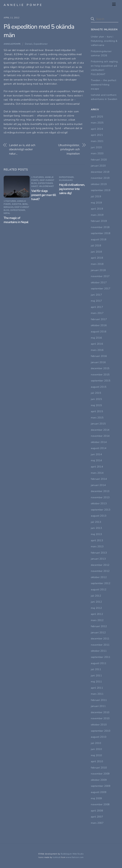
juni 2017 (96, 295)
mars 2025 (97, 123)
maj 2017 (96, 301)
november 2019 (100, 178)
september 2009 (101, 786)
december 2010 (100, 712)
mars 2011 (97, 694)
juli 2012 (96, 596)
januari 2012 (98, 633)
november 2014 (100, 436)
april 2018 (97, 258)
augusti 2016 (99, 332)
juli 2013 (96, 522)
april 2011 (97, 688)
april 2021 (97, 135)
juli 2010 (96, 743)
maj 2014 (96, 460)
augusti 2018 (99, 239)
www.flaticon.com (75, 857)
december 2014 (100, 430)
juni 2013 (96, 528)
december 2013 (100, 491)
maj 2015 (96, 405)
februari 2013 (99, 553)
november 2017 (100, 276)
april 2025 (97, 117)
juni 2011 (96, 676)
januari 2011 (98, 706)
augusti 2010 (99, 737)
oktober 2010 (99, 725)
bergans (8, 207)
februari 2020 (99, 160)
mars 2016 (97, 350)
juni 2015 (96, 399)
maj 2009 (96, 798)
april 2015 (97, 411)
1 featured (10, 201)
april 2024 (97, 129)
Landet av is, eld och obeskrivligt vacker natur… (22, 149)
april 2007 (97, 817)
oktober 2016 (99, 325)
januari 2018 (98, 270)
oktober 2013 (99, 503)
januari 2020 (98, 166)
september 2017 (101, 289)
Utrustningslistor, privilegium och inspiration (69, 149)
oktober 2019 (99, 184)
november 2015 (100, 375)
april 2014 (97, 467)
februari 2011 (99, 700)
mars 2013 (97, 546)
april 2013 (97, 540)
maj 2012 (96, 608)
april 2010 (97, 761)
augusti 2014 (99, 448)
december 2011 (100, 639)
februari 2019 (99, 221)
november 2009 (100, 774)
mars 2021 (97, 141)
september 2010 (101, 731)
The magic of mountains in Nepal (16, 220)
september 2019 (101, 190)
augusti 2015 (99, 387)
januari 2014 (98, 485)
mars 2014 (97, 473)
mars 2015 (97, 418)
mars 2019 (97, 215)
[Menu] (114, 4)
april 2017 (97, 307)
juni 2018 (96, 252)
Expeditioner (41, 44)
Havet (35, 186)
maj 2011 (96, 682)
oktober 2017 (99, 282)
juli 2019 (96, 196)
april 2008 (97, 811)
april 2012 (97, 614)
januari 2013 (98, 559)
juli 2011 (96, 669)
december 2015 (100, 368)
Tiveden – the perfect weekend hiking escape (104, 85)
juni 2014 (96, 454)
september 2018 (101, 233)
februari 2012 (99, 626)
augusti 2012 (99, 590)
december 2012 (100, 565)
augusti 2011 (99, 663)
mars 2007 (97, 823)
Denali (29, 44)
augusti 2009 (99, 792)
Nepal (7, 213)
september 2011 (101, 657)
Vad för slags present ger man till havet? (44, 195)
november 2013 (100, 497)
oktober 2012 (99, 577)
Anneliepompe (12, 44)
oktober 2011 (99, 651)
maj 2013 (96, 534)
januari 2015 (98, 424)
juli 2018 (96, 246)
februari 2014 (99, 479)
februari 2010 (99, 768)
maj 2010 (96, 755)
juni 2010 (96, 749)
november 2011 (100, 645)
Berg (25, 204)
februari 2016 (99, 356)
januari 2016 (98, 362)
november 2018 (100, 227)
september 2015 (101, 381)
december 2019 (100, 172)
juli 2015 (96, 393)
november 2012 (100, 571)
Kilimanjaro (66, 180)
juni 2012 (96, 602)
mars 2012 (97, 620)
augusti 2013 (99, 516)
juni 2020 (96, 147)
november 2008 (100, 804)
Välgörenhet (47, 186)
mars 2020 (97, 153)
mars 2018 (97, 264)
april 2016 (97, 344)
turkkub (57, 857)
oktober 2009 (99, 780)
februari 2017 (99, 319)
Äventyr (17, 204)
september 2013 (101, 510)
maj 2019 (96, 203)
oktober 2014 (99, 442)
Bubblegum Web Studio (72, 854)
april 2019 (97, 209)
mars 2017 (97, 313)
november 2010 (100, 718)
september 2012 (101, 583)
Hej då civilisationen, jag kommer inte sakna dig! (72, 189)
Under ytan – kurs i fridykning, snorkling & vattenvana (104, 41)
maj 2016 (96, 338)
